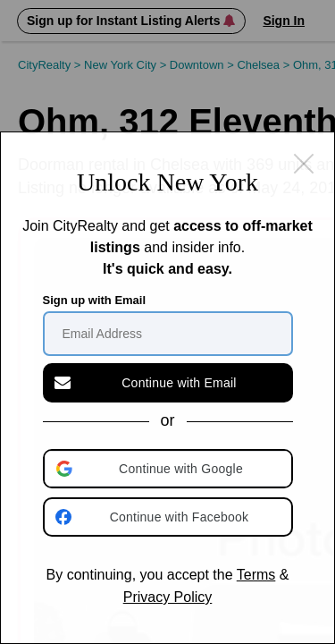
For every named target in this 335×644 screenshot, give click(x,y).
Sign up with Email (95, 300)
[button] (170, 469)
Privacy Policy (168, 597)
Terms (256, 575)
